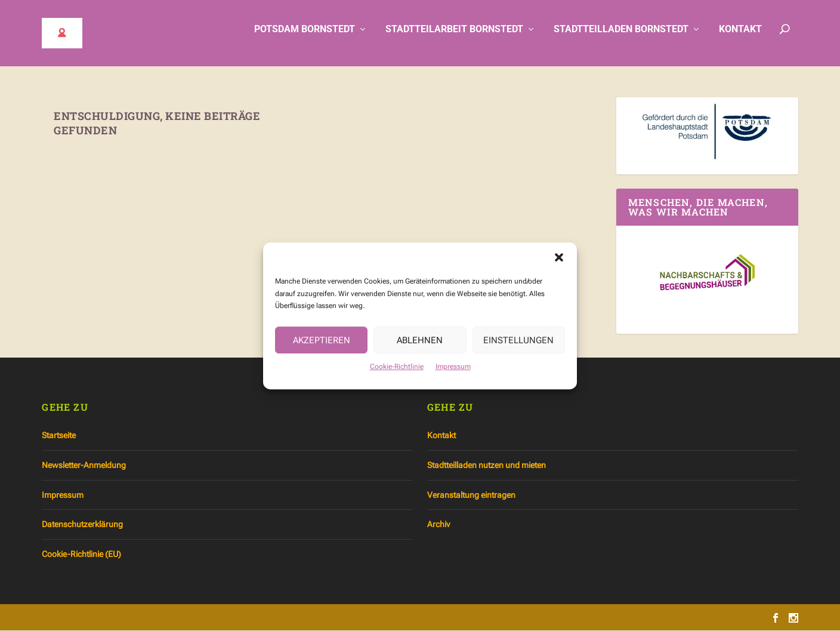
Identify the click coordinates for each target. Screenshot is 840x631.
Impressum (453, 371)
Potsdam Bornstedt (305, 37)
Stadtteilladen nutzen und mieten (487, 466)
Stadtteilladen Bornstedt (621, 37)
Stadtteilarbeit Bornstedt (454, 37)
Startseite (59, 436)
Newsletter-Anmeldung (84, 466)
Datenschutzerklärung (82, 525)
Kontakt (740, 37)
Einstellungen (518, 344)
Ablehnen (420, 344)
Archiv (438, 525)
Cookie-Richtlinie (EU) (81, 554)
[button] (559, 261)
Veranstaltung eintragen (471, 495)
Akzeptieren (322, 344)
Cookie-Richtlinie (397, 371)
